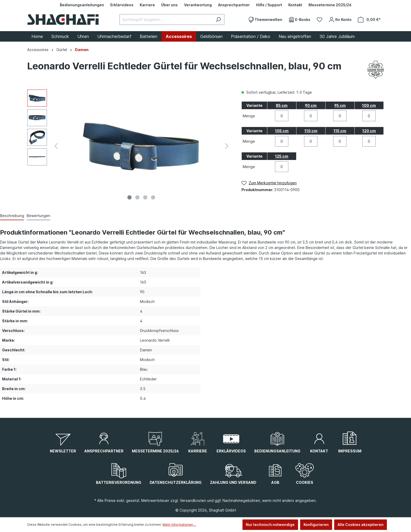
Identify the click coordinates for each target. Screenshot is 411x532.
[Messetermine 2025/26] (330, 5)
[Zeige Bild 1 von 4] (129, 197)
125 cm (282, 156)
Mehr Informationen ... (179, 525)
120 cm (369, 131)
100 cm (369, 105)
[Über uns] (169, 5)
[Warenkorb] (369, 20)
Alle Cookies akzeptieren (361, 525)
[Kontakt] (295, 5)
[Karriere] (147, 5)
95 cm (340, 105)
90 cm (311, 105)
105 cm (282, 131)
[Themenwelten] (265, 20)
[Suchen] (218, 20)
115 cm (340, 131)
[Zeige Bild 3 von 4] (145, 197)
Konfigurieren (316, 525)
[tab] (12, 216)
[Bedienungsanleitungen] (82, 5)
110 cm (311, 131)
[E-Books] (299, 20)
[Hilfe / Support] (269, 5)
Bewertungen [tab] (39, 216)
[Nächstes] (227, 146)
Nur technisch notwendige (270, 525)
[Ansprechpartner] (234, 5)
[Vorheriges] (56, 146)
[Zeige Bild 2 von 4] (137, 197)
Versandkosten (193, 500)
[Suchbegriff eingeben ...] (166, 20)
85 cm (282, 105)
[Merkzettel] (320, 20)
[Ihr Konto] (340, 20)
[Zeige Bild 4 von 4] (153, 197)
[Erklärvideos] (122, 5)
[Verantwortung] (198, 5)
